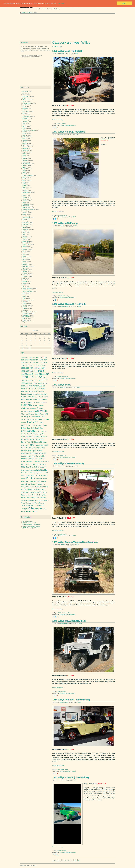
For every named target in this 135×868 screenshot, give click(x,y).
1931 (23, 360)
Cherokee (24, 411)
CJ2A (62, 534)
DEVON (25, 167)
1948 (59, 534)
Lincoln (24, 236)
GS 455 (31, 448)
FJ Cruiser (44, 442)
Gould (24, 189)
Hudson (24, 199)
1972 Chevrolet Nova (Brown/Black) (31, 526)
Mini (24, 255)
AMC (24, 102)
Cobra (24, 155)
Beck (24, 123)
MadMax (62, 54)
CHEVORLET (26, 145)
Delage (24, 162)
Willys (76, 54)
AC (23, 93)
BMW (24, 127)
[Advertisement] (67, 28)
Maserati (25, 243)
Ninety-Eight (35, 473)
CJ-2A (62, 215)
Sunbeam (25, 305)
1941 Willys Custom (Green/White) (71, 777)
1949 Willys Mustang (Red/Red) (69, 304)
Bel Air (35, 397)
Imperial (40, 451)
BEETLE (32, 394)
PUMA (24, 278)
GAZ (24, 184)
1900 (23, 357)
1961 (23, 371)
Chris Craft (25, 150)
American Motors (27, 103)
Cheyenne (25, 414)
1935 (38, 360)
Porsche (25, 277)
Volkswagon (25, 315)
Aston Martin (26, 112)
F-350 (28, 439)
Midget (28, 467)
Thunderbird (30, 503)
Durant (24, 171)
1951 (59, 613)
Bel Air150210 (43, 397)
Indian (24, 202)
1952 (35, 365)
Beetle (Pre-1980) (41, 394)
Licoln (24, 234)
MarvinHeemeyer (64, 307)
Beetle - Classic (27, 397)
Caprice (35, 405)
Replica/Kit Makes (27, 288)
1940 (30, 363)
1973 (44, 377)
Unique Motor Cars (27, 312)
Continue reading (58, 120)
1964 (35, 371)
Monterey (33, 470)
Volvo (24, 319)
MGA (44, 464)
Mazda (24, 246)
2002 (35, 383)
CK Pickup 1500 (43, 414)
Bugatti (24, 133)
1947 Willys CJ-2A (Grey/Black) (69, 132)
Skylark (37, 492)
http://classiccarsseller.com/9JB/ (68, 217)
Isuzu (24, 211)
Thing (23, 503)
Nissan (24, 261)
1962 (27, 371)
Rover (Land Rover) (27, 292)
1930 (46, 357)
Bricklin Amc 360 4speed (29, 130)
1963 (59, 296)
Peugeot (25, 271)
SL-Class (43, 492)
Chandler (25, 140)
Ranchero (30, 481)
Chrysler (25, 152)
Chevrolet (25, 147)
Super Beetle (32, 500)
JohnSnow (63, 134)
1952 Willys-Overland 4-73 (29, 523)
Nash (24, 260)
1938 (23, 363)
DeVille (24, 431)
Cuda (29, 425)
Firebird (37, 442)
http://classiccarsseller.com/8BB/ (68, 771)
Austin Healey (26, 117)
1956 (27, 368)
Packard (25, 270)
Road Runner (31, 484)
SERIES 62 (32, 490)
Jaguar (24, 213)
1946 (59, 692)
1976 (31, 380)
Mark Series (45, 462)
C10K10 (38, 402)
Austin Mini (25, 118)
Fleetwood (25, 445)
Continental (38, 419)
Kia (23, 221)
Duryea (24, 172)
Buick (24, 135)
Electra (37, 437)
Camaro (25, 139)
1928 (38, 357)
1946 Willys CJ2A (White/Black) (69, 621)
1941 (59, 455)
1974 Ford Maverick (27, 521)
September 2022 (26, 348)
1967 (31, 374)
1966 (25, 374)
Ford (24, 181)
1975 (27, 380)
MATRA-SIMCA (26, 245)
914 (36, 389)
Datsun (24, 159)
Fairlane (41, 439)
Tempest (62, 769)
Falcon (24, 442)
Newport (28, 473)
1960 (44, 368)
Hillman (24, 196)
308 (34, 386)
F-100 (42, 437)
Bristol (24, 132)
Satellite (36, 487)
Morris (24, 258)
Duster (38, 431)
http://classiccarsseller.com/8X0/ (68, 536)
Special (24, 495)
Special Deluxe (31, 495)
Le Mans (42, 459)
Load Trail (25, 238)
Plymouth (25, 273)
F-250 (23, 439)
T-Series (40, 500)
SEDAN (25, 490)
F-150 (46, 437)
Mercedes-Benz (26, 248)
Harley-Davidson (27, 192)
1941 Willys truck (61, 385)
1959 (40, 368)
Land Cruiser (26, 459)
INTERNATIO (26, 206)
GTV (40, 448)
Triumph (25, 308)
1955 (23, 368)
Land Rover (25, 229)
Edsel (24, 174)
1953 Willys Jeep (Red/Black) (68, 51)
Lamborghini (26, 226)
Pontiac (24, 275)
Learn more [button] (61, 3)
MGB (23, 467)
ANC (24, 107)
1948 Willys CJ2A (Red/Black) (68, 463)
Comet (23, 420)
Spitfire (44, 495)
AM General (25, 100)
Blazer (23, 400)
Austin (24, 115)
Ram (24, 280)
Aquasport (25, 108)
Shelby (24, 295)
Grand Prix (25, 448)
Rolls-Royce (26, 290)
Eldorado (31, 437)
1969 (45, 374)
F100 (32, 439)
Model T (43, 467)
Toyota (24, 307)
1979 (45, 380)
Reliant (24, 283)
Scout (41, 487)
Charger (40, 408)
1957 (31, 368)
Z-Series (35, 512)
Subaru (24, 303)
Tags (22, 353)
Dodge (24, 169)
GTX (43, 448)
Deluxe (36, 428)
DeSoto (24, 165)
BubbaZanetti (63, 387)
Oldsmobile (25, 266)
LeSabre (24, 462)
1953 (59, 124)
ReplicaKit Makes (39, 481)
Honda (24, 197)
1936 (41, 360)
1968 (39, 374)
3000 (30, 386)
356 (40, 386)
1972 (39, 377)
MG (23, 251)
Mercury (25, 250)
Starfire (28, 498)
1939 (27, 363)
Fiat (23, 179)
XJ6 (27, 512)
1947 (59, 215)
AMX (27, 391)
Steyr (24, 298)
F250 (36, 439)
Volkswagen (25, 314)
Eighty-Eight (38, 434)
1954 (43, 365)
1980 (23, 383)
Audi (24, 113)
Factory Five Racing (28, 176)
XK (30, 512)
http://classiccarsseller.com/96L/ (68, 378)
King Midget (25, 223)
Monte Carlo (25, 470)
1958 (35, 368)
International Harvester (28, 209)
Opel (24, 268)
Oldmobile (25, 265)
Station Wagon (64, 613)
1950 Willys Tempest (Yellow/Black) (71, 700)
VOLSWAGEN (26, 317)
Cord (24, 157)
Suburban (43, 498)
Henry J (24, 194)
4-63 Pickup (63, 296)
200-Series (29, 383)
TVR (24, 310)
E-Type (27, 434)
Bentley (24, 125)
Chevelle (25, 144)
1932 (27, 360)
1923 (27, 357)
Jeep (61, 124)
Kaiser (24, 219)
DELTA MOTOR (26, 164)
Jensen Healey (26, 218)
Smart (24, 297)
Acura (24, 95)
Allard (24, 98)
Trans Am (40, 506)
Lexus (24, 233)
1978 (40, 380)
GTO (36, 448)
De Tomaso (25, 160)
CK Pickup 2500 (27, 417)
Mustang (62, 377)
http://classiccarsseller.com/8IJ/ (67, 693)
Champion (33, 408)
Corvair (24, 423)
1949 (59, 377)
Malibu (38, 462)
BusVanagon (26, 402)
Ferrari (24, 177)
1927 (34, 357)
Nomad (42, 473)
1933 (30, 360)
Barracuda (25, 394)
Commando (30, 420)
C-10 (33, 402)
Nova (47, 473)
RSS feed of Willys (57, 47)
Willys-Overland (26, 322)
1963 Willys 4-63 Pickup (65, 223)
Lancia (24, 228)
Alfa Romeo (25, 96)
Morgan (24, 256)
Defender (30, 428)
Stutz (24, 302)
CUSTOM (34, 425)
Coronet (46, 419)
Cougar (41, 423)
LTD (34, 462)
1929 (42, 357)
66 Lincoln (25, 91)
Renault (24, 285)
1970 (25, 377)
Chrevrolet (25, 149)
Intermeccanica (26, 204)
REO (24, 287)
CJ (36, 414)
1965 (41, 371)
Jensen (24, 216)
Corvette (33, 422)
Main (23, 12)
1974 (23, 380)
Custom (62, 851)
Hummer (25, 201)
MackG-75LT (26, 241)
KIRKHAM (25, 224)
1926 (30, 357)
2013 (39, 383)
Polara (23, 479)
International (26, 208)
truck (65, 455)
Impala (34, 451)
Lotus (24, 240)
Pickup (38, 476)
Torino (37, 503)
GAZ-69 (24, 186)
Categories (29, 12)
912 (33, 389)
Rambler (25, 282)
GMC (24, 187)
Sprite (23, 498)
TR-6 (35, 506)
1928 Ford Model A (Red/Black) (30, 528)
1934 (34, 360)
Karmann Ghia (41, 456)
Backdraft (25, 122)
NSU (24, 263)
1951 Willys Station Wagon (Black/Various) (75, 542)
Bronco (40, 400)
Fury (36, 445)
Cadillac (25, 137)
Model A (36, 467)
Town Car (24, 506)
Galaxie (41, 445)
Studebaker (25, 300)
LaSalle (24, 231)
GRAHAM (25, 191)
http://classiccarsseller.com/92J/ (68, 457)
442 (27, 389)
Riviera (24, 484)
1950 (59, 769)
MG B (24, 253)
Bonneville (34, 400)
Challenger (25, 408)
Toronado (42, 503)
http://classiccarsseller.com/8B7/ (68, 852)
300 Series (45, 383)
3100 (37, 386)
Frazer (24, 182)
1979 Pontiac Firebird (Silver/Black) (31, 525)
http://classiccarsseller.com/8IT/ (67, 615)
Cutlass (40, 425)
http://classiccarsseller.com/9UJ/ (68, 125)
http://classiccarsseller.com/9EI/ (67, 298)
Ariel (24, 110)
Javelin (29, 456)
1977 (35, 380)
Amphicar (25, 105)
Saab (24, 293)
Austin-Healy (26, 120)
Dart (45, 425)
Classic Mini (36, 417)
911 (30, 389)
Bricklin (24, 128)
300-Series (25, 386)
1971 (31, 377)
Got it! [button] (124, 3)
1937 (45, 360)
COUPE (24, 425)
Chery (24, 142)
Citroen (24, 154)
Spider (39, 495)
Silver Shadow (30, 492)
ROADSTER (41, 484)
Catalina (40, 405)
